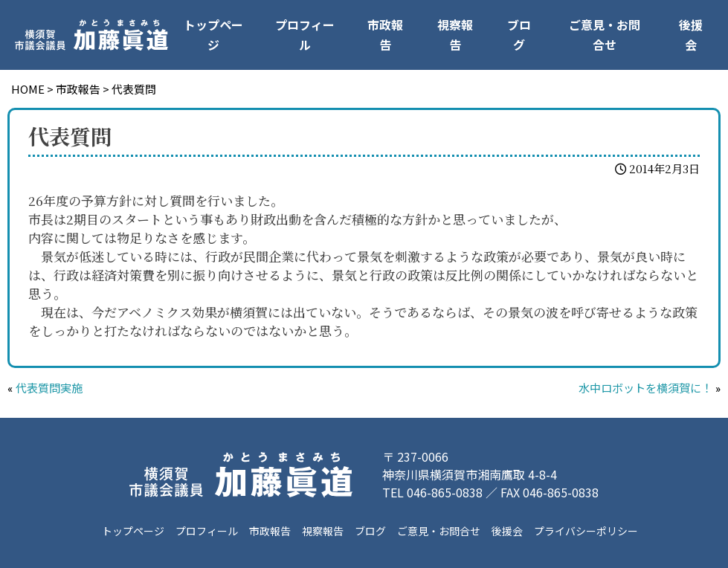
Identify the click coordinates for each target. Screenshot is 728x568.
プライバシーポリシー (586, 531)
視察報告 (455, 35)
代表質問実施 (49, 389)
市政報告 (385, 35)
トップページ (213, 35)
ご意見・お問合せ (605, 35)
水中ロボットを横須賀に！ (645, 389)
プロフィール (305, 35)
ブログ (519, 35)
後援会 (691, 35)
